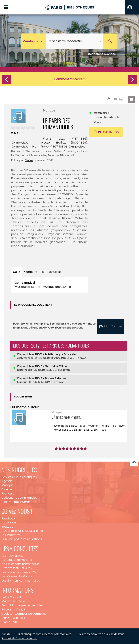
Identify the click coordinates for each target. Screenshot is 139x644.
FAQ (4, 597)
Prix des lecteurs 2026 (17, 568)
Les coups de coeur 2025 (19, 572)
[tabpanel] (49, 285)
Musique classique (27, 287)
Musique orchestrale (57, 287)
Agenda (7, 481)
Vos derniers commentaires (21, 581)
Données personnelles (30, 614)
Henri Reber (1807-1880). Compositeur (59, 147)
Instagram (9, 522)
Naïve (29, 160)
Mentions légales (13, 618)
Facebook (8, 518)
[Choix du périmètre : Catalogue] (33, 41)
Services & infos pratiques (19, 477)
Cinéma (7, 489)
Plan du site (10, 622)
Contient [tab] (30, 272)
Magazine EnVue (13, 601)
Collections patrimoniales (19, 498)
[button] (132, 7)
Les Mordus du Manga (17, 576)
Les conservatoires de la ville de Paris (101, 634)
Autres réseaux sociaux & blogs (22, 531)
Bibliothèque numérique (19, 502)
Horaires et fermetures (17, 560)
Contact (16, 597)
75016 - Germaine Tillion (51, 366)
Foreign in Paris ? (13, 610)
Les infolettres (11, 535)
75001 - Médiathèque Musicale (55, 354)
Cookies (7, 614)
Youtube (7, 527)
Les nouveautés (12, 556)
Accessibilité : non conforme (19, 638)
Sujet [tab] (17, 272)
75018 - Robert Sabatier (50, 378)
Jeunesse (8, 493)
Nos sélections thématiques (21, 564)
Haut (134, 463)
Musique (7, 485)
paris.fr (6, 634)
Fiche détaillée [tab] (51, 272)
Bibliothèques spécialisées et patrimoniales (44, 634)
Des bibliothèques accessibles (22, 605)
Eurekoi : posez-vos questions (22, 539)
